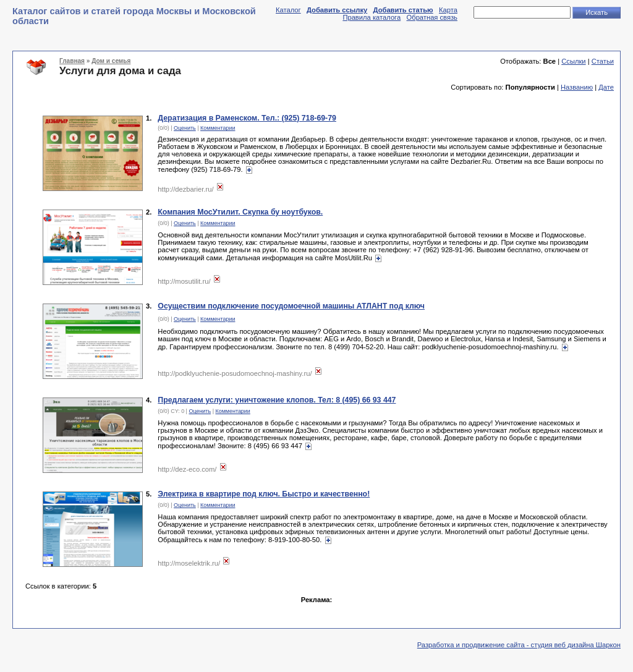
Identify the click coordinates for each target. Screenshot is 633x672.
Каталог (288, 10)
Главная (72, 61)
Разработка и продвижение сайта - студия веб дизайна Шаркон (519, 645)
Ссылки (573, 61)
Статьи (603, 61)
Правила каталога (372, 17)
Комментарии (218, 128)
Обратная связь (432, 17)
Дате (606, 87)
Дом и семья (111, 61)
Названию (577, 87)
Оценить (185, 128)
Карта (448, 10)
